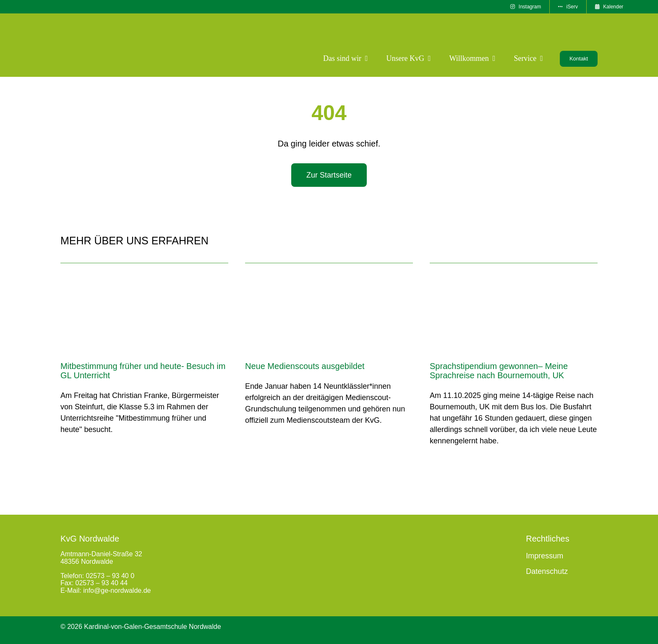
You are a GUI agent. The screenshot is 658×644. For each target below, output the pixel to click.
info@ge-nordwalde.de (117, 590)
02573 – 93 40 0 (110, 576)
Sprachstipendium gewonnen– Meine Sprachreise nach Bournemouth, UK (499, 371)
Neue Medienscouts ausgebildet (305, 366)
